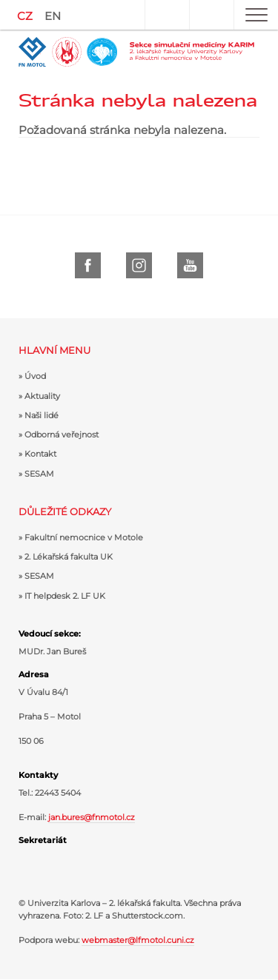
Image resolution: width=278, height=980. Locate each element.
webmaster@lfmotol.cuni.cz (138, 940)
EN (53, 16)
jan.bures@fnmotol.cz (92, 817)
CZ (25, 16)
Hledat (211, 15)
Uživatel (167, 15)
